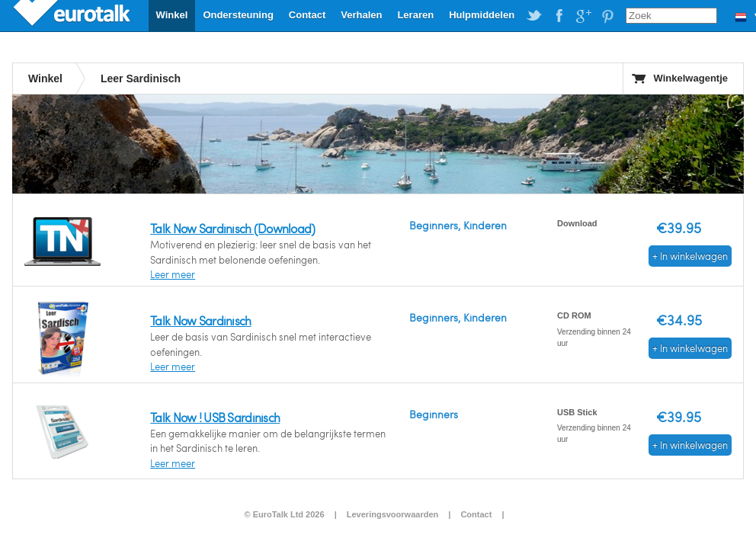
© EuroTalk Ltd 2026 (284, 514)
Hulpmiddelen (482, 15)
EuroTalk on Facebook (559, 16)
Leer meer (173, 274)
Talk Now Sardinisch (200, 320)
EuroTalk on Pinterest (607, 16)
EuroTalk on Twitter (534, 16)
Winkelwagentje (691, 78)
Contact (307, 15)
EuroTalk (73, 15)
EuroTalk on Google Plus (583, 16)
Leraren (415, 15)
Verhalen (361, 15)
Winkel (172, 15)
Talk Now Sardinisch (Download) (232, 228)
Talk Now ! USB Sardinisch (215, 417)
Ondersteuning (238, 15)
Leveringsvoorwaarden (392, 514)
